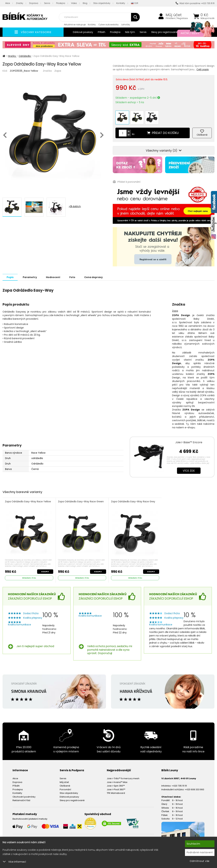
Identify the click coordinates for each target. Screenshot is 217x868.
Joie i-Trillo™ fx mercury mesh (123, 777)
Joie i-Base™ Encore (189, 441)
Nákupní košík (208, 18)
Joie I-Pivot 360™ (116, 788)
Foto (74, 276)
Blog (85, 3)
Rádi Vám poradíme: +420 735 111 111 (195, 3)
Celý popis (203, 69)
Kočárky (92, 25)
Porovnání (65, 788)
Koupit (45, 571)
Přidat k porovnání (127, 181)
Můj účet (174, 15)
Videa (74, 3)
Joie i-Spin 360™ (116, 785)
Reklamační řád (21, 800)
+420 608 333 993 (194, 788)
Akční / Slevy (194, 33)
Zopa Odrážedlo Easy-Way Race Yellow (28, 501)
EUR (135, 3)
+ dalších (75, 206)
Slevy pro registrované (164, 32)
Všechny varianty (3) (164, 149)
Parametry (31, 276)
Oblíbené (65, 785)
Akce (8, 3)
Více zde (189, 469)
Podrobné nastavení (200, 852)
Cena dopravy (96, 276)
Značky (20, 3)
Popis (10, 276)
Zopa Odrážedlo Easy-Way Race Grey (133, 501)
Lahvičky (126, 25)
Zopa (58, 71)
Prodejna (61, 3)
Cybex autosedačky (109, 25)
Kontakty (121, 3)
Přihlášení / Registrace (177, 18)
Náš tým (130, 32)
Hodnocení (55, 276)
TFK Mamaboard (116, 792)
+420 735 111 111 (179, 785)
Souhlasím (193, 844)
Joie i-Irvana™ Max (117, 781)
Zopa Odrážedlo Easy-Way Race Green (81, 501)
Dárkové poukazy (83, 32)
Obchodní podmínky (24, 796)
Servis (47, 3)
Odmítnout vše (200, 861)
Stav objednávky (102, 3)
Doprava (34, 3)
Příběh (102, 32)
